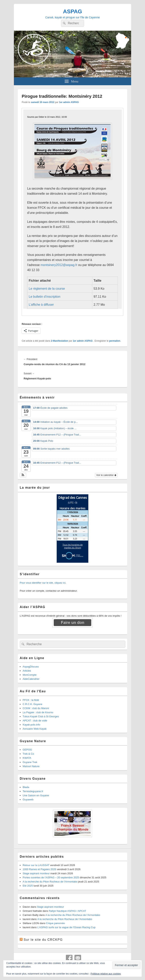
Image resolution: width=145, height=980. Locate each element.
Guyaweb (28, 799)
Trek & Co (28, 754)
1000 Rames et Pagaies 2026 (39, 869)
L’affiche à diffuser (41, 305)
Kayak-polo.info (31, 725)
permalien (115, 341)
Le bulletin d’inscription (45, 297)
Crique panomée (55, 923)
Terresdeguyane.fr (33, 791)
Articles (27, 671)
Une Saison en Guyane (36, 795)
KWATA (27, 758)
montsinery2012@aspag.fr (59, 265)
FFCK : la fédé (31, 700)
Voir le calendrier (106, 475)
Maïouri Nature (31, 766)
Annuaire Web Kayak (35, 729)
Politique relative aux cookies (106, 974)
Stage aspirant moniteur (36, 873)
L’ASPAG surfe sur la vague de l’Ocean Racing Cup (66, 927)
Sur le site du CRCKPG (43, 940)
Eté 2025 (28, 886)
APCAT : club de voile (35, 721)
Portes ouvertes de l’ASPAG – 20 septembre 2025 (51, 877)
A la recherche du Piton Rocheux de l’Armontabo (50, 882)
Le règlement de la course (47, 289)
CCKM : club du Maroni (36, 708)
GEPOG (27, 750)
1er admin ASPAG (69, 102)
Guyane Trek (30, 762)
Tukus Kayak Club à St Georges (41, 716)
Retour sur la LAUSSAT (36, 865)
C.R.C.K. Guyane (32, 704)
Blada (26, 787)
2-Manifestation (59, 341)
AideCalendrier (31, 679)
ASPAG (72, 11)
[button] (23, 475)
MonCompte (30, 675)
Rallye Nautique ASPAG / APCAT (68, 911)
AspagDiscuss (31, 667)
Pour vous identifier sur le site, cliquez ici (43, 583)
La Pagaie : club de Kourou (38, 712)
